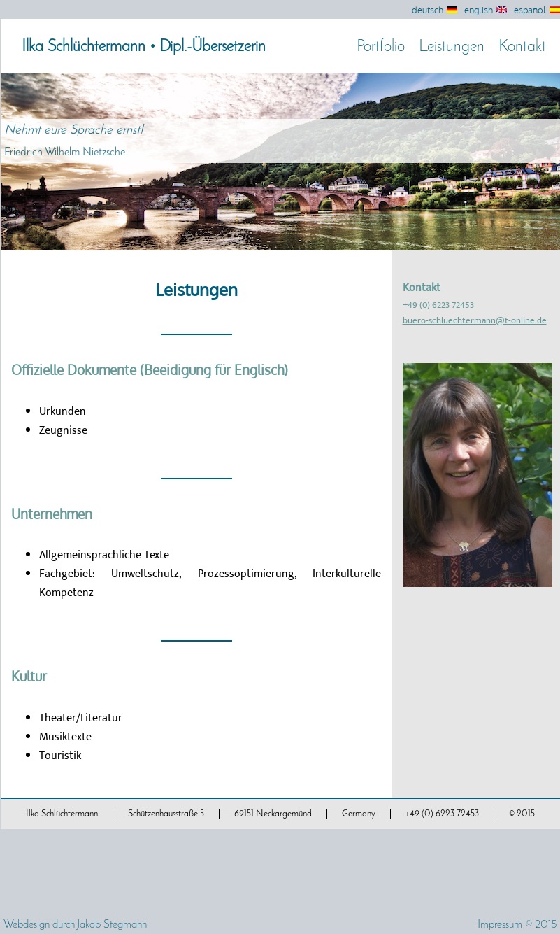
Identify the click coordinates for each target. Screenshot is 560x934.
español (530, 9)
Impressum (500, 925)
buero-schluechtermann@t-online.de (475, 320)
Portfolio (381, 47)
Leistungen (452, 47)
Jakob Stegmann (112, 925)
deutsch (428, 9)
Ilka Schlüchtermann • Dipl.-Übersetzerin (144, 47)
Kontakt (522, 47)
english (479, 9)
